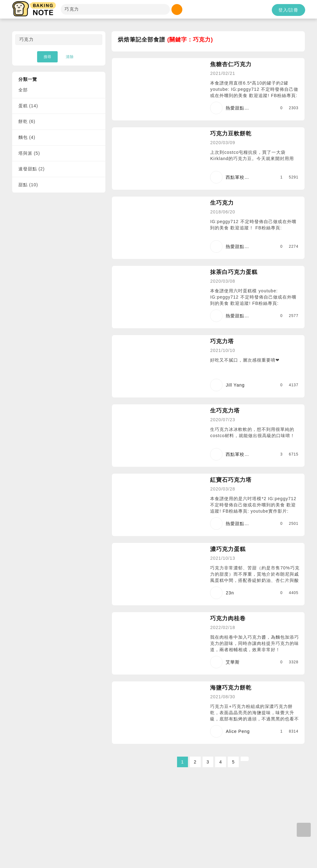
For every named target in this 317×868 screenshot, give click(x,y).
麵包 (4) (27, 137)
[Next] (245, 759)
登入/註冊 (288, 10)
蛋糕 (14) (28, 106)
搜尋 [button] (47, 57)
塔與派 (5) (29, 153)
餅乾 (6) (27, 121)
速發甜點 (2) (32, 169)
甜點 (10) (28, 185)
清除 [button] (70, 57)
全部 (23, 90)
